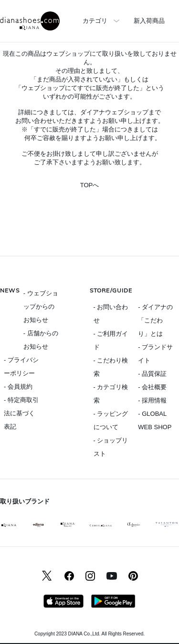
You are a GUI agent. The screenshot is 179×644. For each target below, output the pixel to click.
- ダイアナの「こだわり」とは (155, 320)
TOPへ (90, 185)
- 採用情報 (152, 400)
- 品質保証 (152, 374)
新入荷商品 (149, 21)
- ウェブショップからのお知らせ (41, 307)
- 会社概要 (152, 387)
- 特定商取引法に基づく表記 (21, 413)
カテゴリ (95, 21)
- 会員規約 (18, 387)
